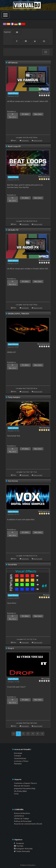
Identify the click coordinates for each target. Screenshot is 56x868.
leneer (48, 595)
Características (20, 758)
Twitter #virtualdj (22, 851)
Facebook (19, 843)
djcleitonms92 (45, 344)
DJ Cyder (47, 679)
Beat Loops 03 (14, 146)
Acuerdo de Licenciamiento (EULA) (28, 824)
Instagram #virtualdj (23, 849)
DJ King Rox (46, 427)
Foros (16, 794)
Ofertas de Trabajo (22, 819)
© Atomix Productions (28, 865)
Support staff (45, 93)
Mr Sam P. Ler (45, 177)
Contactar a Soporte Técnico (25, 783)
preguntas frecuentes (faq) (25, 788)
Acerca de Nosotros (22, 813)
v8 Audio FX (13, 230)
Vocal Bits (12, 565)
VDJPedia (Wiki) (20, 791)
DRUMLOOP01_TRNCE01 (19, 314)
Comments (25, 140)
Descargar (18, 753)
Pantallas (18, 764)
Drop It (11, 648)
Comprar (18, 756)
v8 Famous (13, 63)
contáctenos (19, 816)
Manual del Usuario (22, 786)
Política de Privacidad (23, 821)
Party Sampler (14, 397)
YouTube (19, 846)
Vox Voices (13, 481)
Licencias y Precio (21, 761)
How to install (38, 140)
